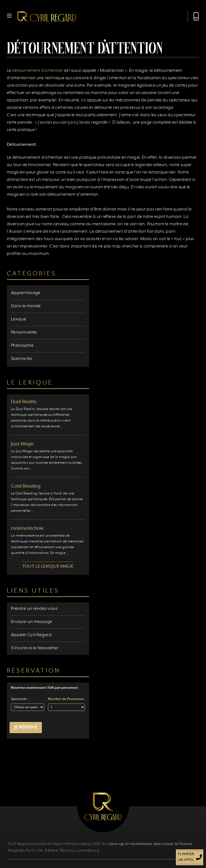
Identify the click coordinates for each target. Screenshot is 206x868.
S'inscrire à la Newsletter (35, 648)
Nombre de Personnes (66, 699)
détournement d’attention (38, 71)
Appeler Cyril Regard (31, 635)
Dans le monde (26, 306)
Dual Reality (24, 402)
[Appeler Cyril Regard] (193, 16)
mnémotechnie (27, 528)
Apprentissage (26, 293)
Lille (40, 850)
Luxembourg (88, 850)
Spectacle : (20, 699)
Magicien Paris (21, 850)
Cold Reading (26, 486)
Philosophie (22, 346)
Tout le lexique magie (48, 567)
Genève (51, 850)
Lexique (19, 319)
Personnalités (24, 332)
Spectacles (22, 359)
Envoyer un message (31, 622)
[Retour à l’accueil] (47, 16)
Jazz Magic (23, 444)
